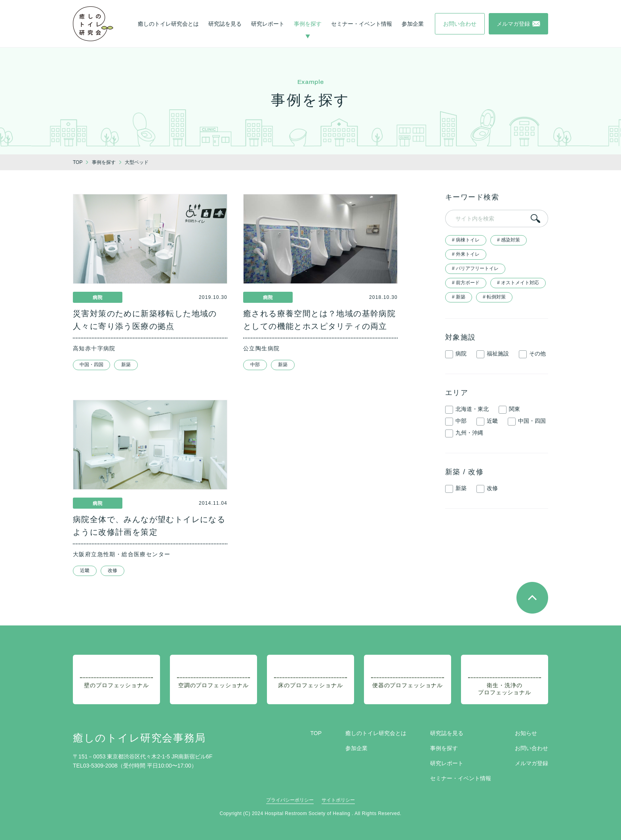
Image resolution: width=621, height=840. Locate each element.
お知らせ (526, 733)
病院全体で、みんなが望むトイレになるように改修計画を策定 (149, 526)
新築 (126, 365)
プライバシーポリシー (290, 800)
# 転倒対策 (494, 297)
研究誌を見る (225, 24)
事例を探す (308, 24)
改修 (112, 570)
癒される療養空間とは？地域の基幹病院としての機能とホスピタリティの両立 (319, 320)
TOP (316, 733)
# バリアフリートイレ (475, 268)
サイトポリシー (338, 800)
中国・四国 (91, 365)
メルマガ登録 (531, 763)
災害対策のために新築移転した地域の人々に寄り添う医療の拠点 (145, 320)
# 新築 (459, 297)
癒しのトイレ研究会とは (168, 24)
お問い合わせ (531, 748)
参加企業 (413, 24)
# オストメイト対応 (518, 283)
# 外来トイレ (466, 254)
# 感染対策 (509, 240)
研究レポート (268, 24)
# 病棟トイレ (466, 240)
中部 (255, 365)
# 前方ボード (466, 283)
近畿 (85, 570)
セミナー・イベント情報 (362, 24)
